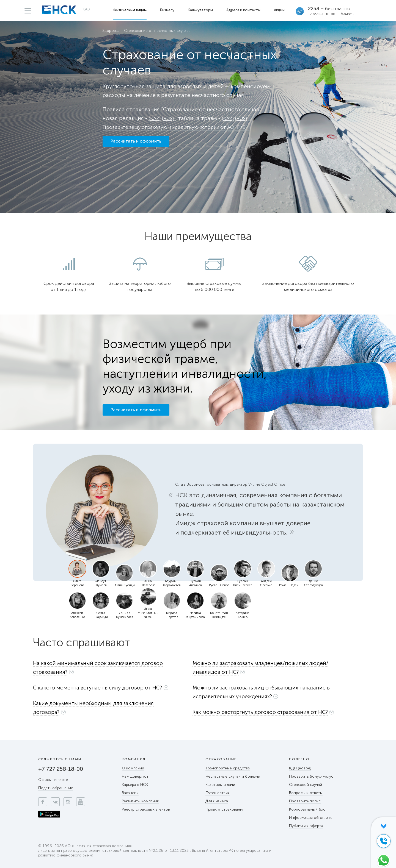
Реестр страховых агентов (146, 809)
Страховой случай (306, 785)
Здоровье (111, 31)
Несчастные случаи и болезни (233, 776)
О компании (133, 768)
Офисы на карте (53, 780)
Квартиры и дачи (220, 785)
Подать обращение (56, 788)
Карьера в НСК (135, 785)
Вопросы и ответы (306, 793)
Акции (280, 10)
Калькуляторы (201, 10)
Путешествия (218, 793)
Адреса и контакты (244, 10)
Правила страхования (225, 809)
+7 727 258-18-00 (322, 14)
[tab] (109, 669)
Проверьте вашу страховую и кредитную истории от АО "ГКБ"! (185, 127)
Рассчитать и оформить (136, 144)
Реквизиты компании (141, 801)
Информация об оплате (311, 818)
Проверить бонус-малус (311, 776)
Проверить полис (305, 801)
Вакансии (130, 793)
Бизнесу (168, 10)
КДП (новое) (300, 768)
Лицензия (47, 851)
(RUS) (170, 118)
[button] (109, 667)
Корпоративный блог (308, 809)
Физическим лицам (131, 10)
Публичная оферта (306, 826)
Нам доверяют (135, 776)
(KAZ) (155, 118)
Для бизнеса (217, 801)
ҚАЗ (86, 10)
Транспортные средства (228, 768)
